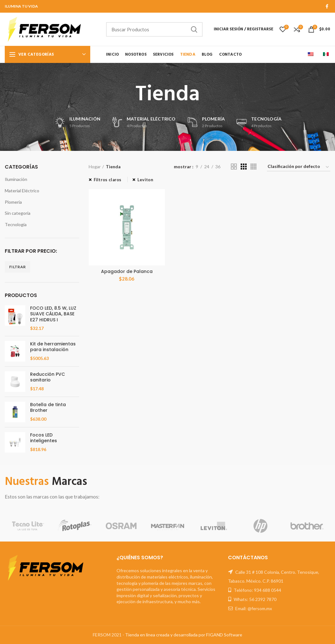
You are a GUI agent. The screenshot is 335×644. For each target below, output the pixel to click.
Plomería (13, 202)
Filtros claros (108, 180)
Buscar (194, 29)
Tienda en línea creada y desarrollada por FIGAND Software (184, 635)
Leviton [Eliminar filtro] (145, 180)
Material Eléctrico (22, 191)
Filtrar (17, 267)
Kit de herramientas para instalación (53, 347)
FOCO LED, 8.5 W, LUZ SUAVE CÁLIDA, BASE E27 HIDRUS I (53, 314)
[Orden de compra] (299, 167)
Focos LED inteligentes (44, 438)
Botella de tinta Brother (48, 407)
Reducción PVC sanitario (47, 377)
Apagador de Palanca (127, 271)
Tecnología (16, 224)
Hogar (95, 167)
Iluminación (16, 179)
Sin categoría (18, 213)
